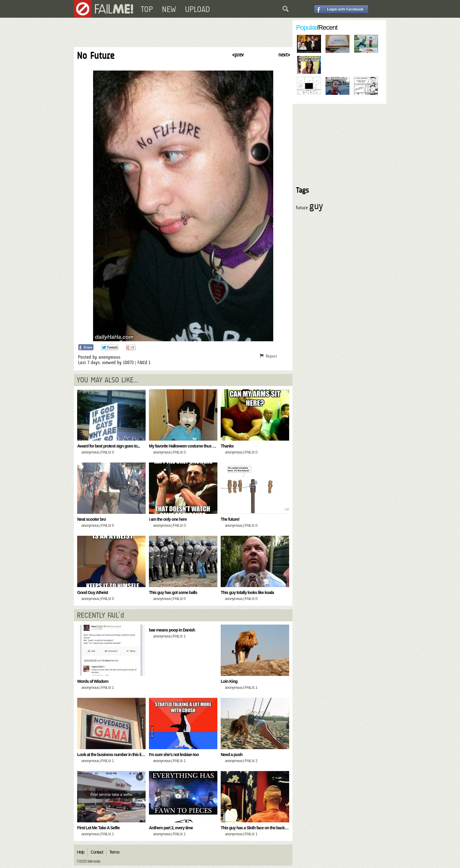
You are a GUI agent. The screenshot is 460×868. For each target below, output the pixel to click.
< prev (238, 55)
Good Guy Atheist (92, 592)
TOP (147, 9)
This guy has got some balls (173, 592)
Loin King (229, 681)
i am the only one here (168, 519)
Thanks (227, 446)
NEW (169, 9)
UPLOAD (197, 9)
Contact (97, 852)
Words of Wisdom (93, 681)
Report (271, 356)
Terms (114, 852)
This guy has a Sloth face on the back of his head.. (263, 828)
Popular (306, 27)
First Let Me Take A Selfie (98, 828)
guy (316, 206)
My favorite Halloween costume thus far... (184, 446)
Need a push (232, 755)
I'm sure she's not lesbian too (174, 755)
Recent (328, 27)
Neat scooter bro (91, 519)
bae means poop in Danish (172, 630)
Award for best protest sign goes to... (109, 446)
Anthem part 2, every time (171, 828)
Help (81, 852)
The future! (230, 519)
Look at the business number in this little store (117, 755)
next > (284, 55)
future (302, 208)
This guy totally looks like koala (247, 592)
